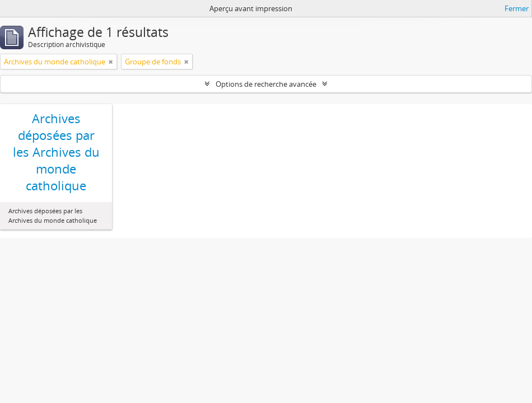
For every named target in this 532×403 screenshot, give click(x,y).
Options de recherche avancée (266, 84)
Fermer (517, 8)
